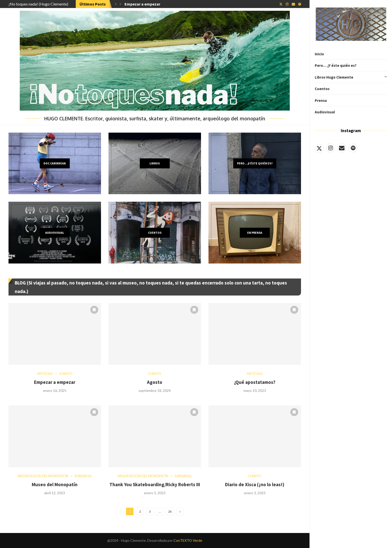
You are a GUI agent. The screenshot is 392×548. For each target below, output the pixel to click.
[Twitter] (319, 148)
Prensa (321, 100)
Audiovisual (325, 112)
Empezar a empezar (142, 4)
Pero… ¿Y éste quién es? (336, 65)
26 (170, 511)
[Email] (342, 148)
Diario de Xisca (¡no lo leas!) (255, 484)
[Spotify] (353, 148)
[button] (116, 4)
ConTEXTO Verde (188, 540)
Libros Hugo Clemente (351, 77)
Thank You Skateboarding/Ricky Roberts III (155, 484)
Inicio (319, 54)
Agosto (155, 382)
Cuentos (322, 89)
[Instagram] (330, 148)
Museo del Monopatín (55, 484)
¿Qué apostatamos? (255, 382)
